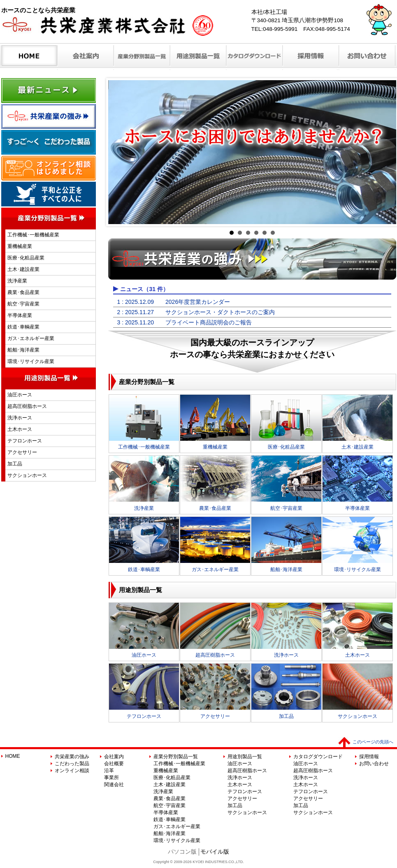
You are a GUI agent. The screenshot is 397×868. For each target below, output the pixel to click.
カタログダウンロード (318, 757)
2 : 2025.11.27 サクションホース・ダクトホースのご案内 (196, 312)
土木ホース (20, 429)
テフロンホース (25, 441)
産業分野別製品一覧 (176, 757)
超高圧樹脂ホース (27, 406)
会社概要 (114, 764)
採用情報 (369, 757)
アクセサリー (22, 452)
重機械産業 (20, 246)
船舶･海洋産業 (23, 350)
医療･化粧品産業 (26, 258)
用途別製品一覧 (245, 757)
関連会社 (114, 785)
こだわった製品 (72, 764)
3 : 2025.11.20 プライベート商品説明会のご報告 (185, 322)
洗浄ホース (20, 418)
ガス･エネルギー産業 (31, 338)
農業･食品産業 (23, 292)
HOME (13, 756)
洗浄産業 (17, 281)
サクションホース (27, 475)
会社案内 (114, 757)
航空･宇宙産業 (23, 304)
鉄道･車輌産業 (23, 327)
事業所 (111, 778)
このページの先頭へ (373, 742)
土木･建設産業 (23, 269)
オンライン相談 (72, 771)
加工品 (15, 464)
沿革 (109, 771)
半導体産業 (20, 315)
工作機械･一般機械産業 (33, 235)
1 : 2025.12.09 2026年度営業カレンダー (174, 302)
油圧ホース (20, 395)
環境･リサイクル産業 (31, 361)
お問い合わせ (374, 764)
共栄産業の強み (72, 757)
